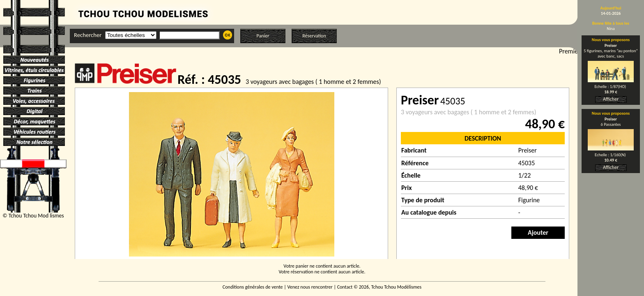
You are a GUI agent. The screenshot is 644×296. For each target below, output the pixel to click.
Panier (263, 36)
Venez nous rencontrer (310, 287)
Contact (345, 287)
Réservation (314, 36)
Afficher (611, 99)
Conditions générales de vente (253, 287)
